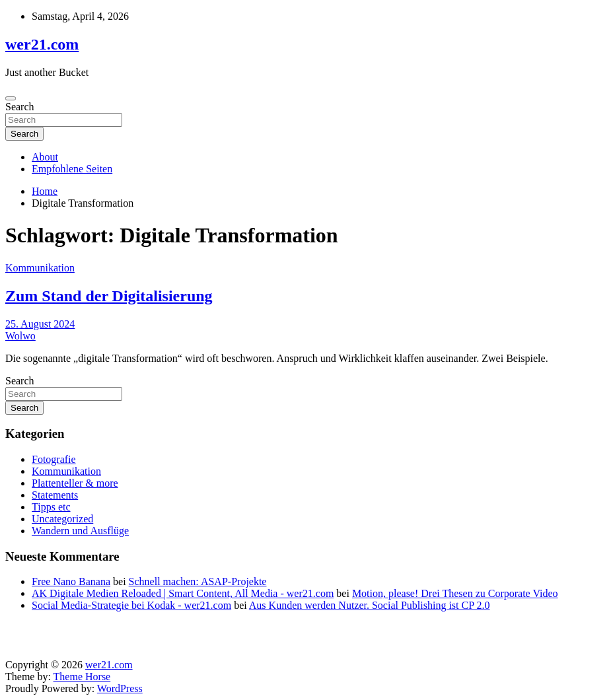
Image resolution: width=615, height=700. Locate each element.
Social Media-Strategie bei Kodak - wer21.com (131, 605)
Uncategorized (62, 519)
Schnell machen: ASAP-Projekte (198, 581)
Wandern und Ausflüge (80, 531)
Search (20, 107)
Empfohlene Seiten (72, 169)
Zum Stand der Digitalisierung (109, 296)
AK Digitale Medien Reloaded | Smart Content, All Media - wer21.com (183, 593)
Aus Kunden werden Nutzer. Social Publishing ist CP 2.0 (370, 605)
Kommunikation (40, 268)
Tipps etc (51, 507)
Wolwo (20, 336)
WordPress (120, 688)
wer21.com (42, 44)
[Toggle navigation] (11, 98)
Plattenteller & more (75, 483)
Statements (55, 495)
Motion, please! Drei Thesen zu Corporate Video (455, 593)
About (45, 157)
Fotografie (54, 459)
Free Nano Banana (71, 581)
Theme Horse (82, 677)
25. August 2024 (40, 324)
